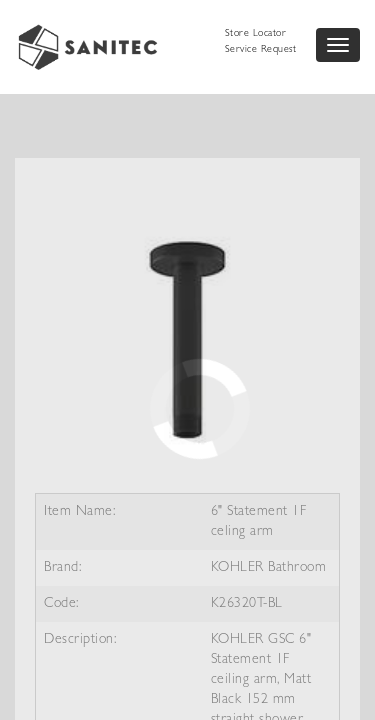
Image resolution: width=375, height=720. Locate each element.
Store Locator (256, 34)
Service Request (261, 50)
